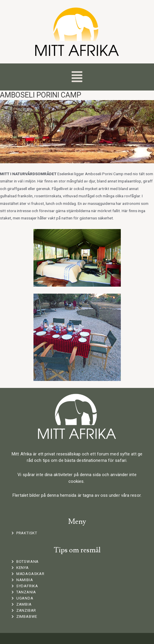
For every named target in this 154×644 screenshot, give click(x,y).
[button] (77, 77)
